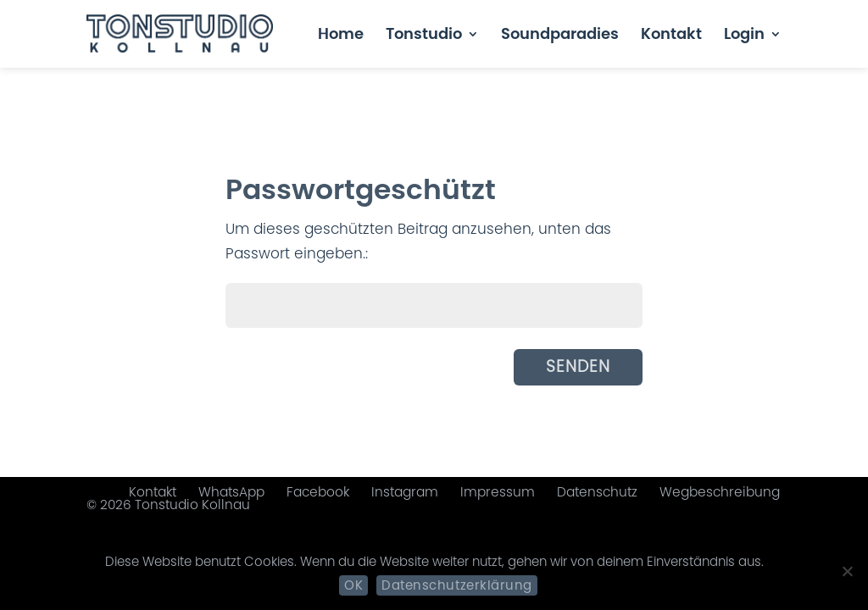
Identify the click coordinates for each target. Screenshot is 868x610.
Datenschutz (597, 492)
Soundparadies (560, 36)
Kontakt (671, 36)
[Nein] (847, 571)
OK (353, 585)
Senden (578, 366)
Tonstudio (424, 36)
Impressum (498, 492)
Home (341, 36)
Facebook (318, 492)
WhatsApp (231, 492)
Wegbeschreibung (720, 492)
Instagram (405, 492)
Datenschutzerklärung (456, 585)
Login (744, 36)
